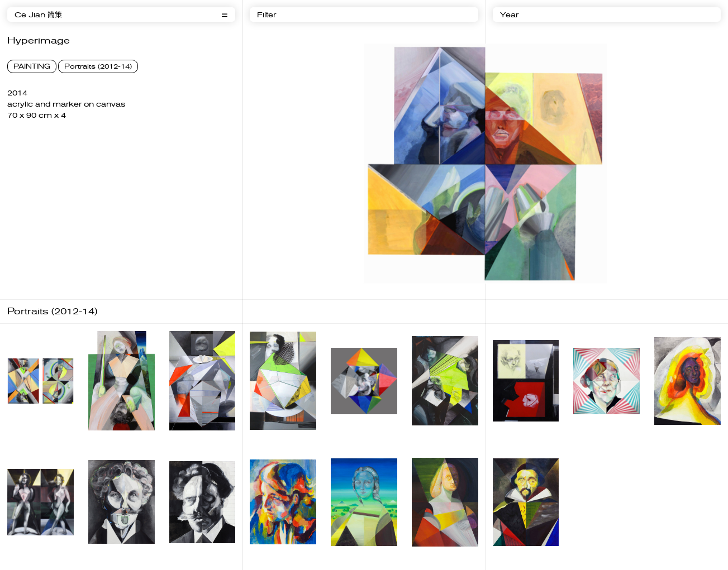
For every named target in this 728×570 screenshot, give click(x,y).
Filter (267, 15)
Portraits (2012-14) (98, 66)
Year (509, 15)
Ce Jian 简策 (38, 15)
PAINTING (32, 66)
